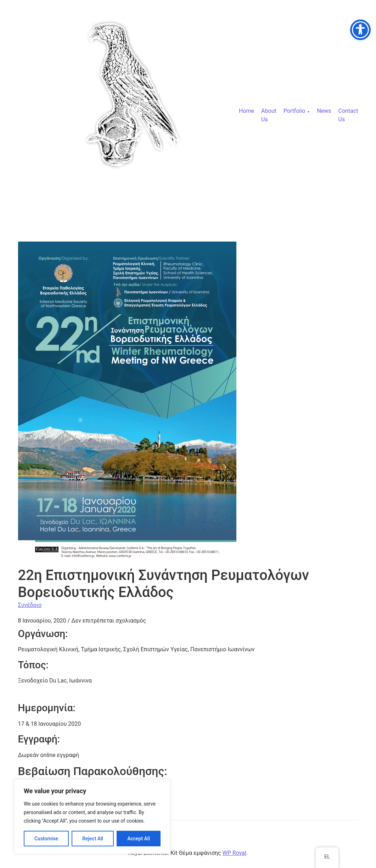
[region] (92, 817)
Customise (46, 839)
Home (246, 111)
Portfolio (294, 111)
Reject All (93, 839)
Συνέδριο (30, 605)
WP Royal (234, 853)
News (324, 111)
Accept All (139, 839)
